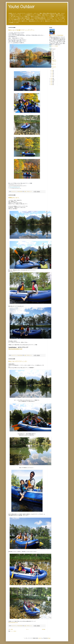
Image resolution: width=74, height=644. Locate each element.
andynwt (40, 638)
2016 (52, 54)
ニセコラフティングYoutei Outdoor (57, 35)
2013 (52, 80)
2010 (52, 85)
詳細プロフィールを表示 (54, 46)
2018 (52, 51)
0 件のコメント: (30, 191)
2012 (52, 82)
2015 (52, 56)
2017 (52, 53)
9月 (52, 58)
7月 (52, 72)
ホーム (27, 629)
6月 (52, 73)
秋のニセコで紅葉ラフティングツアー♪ (21, 30)
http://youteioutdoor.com (15, 187)
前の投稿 (44, 629)
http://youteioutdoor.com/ (13, 623)
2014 (52, 78)
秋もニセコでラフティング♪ (18, 361)
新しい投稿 (11, 629)
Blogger (49, 638)
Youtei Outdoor (22, 7)
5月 (52, 75)
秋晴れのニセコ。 (14, 198)
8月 (52, 70)
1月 (52, 77)
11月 (52, 57)
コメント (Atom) (13, 631)
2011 (52, 83)
